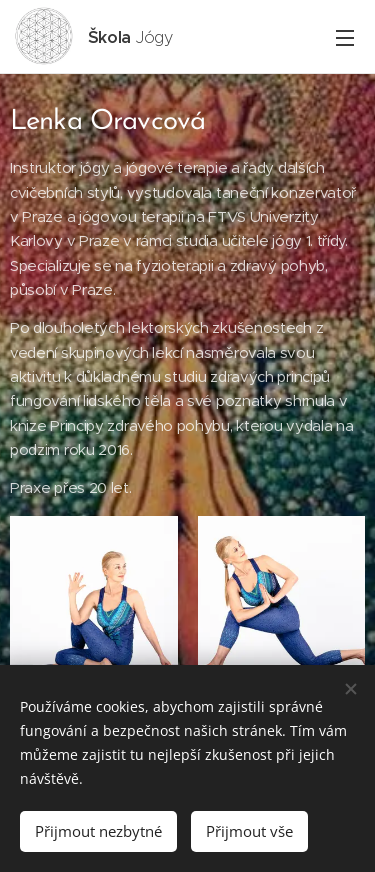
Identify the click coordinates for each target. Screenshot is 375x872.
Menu (345, 38)
